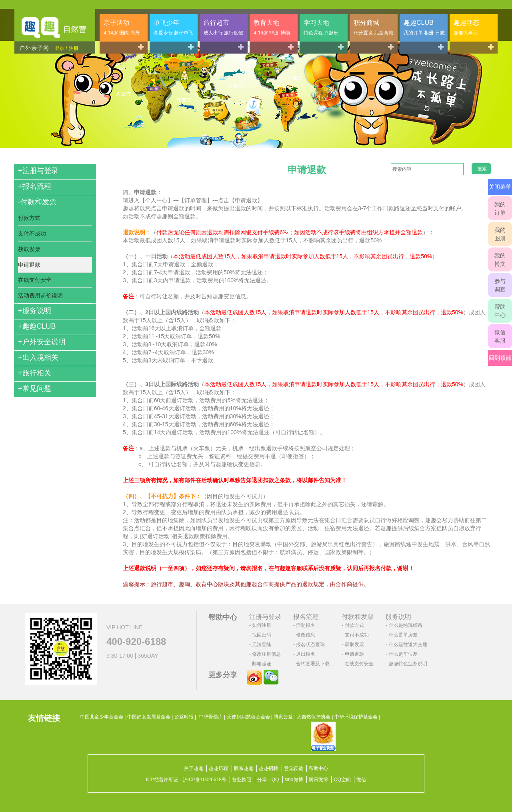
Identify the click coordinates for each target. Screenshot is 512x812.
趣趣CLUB (424, 27)
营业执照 (242, 780)
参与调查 (500, 285)
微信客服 (500, 336)
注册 (74, 48)
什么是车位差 (403, 654)
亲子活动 (122, 27)
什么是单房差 (403, 635)
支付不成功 (32, 233)
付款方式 (29, 218)
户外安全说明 (42, 342)
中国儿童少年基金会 (102, 717)
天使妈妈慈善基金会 (248, 717)
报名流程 (35, 186)
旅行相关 (35, 373)
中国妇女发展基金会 (149, 717)
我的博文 (500, 260)
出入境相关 (38, 357)
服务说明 (35, 311)
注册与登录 (38, 171)
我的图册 (500, 234)
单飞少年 (173, 27)
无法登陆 (262, 644)
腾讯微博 (318, 780)
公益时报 (184, 717)
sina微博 (294, 780)
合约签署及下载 (313, 664)
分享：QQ (268, 780)
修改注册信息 (266, 654)
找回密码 (262, 635)
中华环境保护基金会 (356, 717)
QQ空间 (342, 780)
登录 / (61, 48)
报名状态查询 (310, 644)
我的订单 (500, 208)
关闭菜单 (500, 187)
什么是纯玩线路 (406, 625)
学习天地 (321, 27)
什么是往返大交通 (408, 644)
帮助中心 (500, 311)
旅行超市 (223, 27)
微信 (361, 780)
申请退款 (29, 265)
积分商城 (373, 27)
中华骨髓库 (211, 717)
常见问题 (35, 389)
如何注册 (262, 625)
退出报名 (306, 654)
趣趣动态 (466, 27)
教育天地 (272, 27)
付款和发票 (37, 202)
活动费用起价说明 (40, 295)
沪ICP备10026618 (202, 780)
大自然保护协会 (314, 717)
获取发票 (29, 249)
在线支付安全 (35, 280)
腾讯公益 (283, 717)
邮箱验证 (262, 664)
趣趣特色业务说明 (408, 664)
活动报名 (306, 625)
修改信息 (306, 635)
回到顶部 (500, 358)
